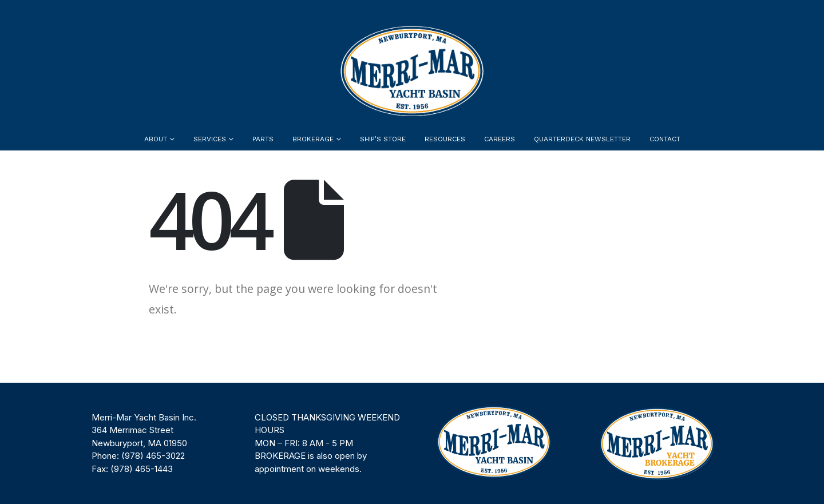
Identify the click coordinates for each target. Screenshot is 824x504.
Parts (263, 139)
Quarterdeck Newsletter (582, 139)
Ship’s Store (383, 139)
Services (210, 139)
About (156, 139)
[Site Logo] (412, 71)
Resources (445, 139)
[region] (412, 443)
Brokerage (313, 139)
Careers (500, 139)
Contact (665, 139)
